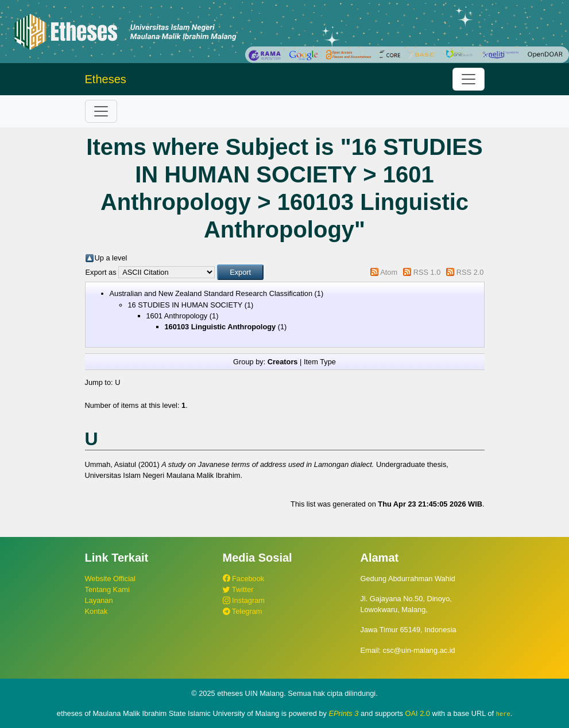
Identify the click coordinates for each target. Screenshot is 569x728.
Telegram (243, 611)
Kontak (96, 611)
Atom (389, 272)
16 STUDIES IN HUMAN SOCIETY (185, 305)
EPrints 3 (344, 713)
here (503, 714)
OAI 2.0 (418, 713)
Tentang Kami (107, 589)
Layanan (99, 600)
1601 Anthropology (177, 316)
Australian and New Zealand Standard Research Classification (211, 293)
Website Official (110, 579)
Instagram (244, 600)
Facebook (244, 579)
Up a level (111, 258)
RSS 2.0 (470, 272)
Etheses (106, 79)
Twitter (238, 589)
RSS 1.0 (427, 272)
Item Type (320, 362)
